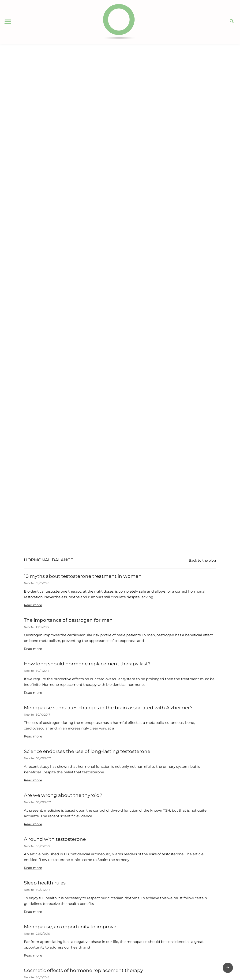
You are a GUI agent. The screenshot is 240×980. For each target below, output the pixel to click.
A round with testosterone (55, 839)
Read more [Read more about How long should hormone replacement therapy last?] (33, 693)
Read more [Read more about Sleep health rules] (33, 912)
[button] (8, 22)
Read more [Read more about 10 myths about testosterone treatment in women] (33, 605)
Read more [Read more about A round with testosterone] (33, 868)
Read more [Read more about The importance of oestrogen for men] (33, 649)
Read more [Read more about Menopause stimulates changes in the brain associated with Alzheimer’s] (33, 736)
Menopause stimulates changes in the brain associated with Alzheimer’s (109, 708)
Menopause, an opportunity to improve (70, 927)
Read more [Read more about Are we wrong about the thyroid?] (33, 824)
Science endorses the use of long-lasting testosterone (87, 751)
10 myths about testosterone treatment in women (83, 576)
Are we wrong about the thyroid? (63, 795)
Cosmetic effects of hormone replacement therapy (83, 970)
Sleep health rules (45, 883)
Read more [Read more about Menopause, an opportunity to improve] (33, 955)
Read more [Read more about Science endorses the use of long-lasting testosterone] (33, 780)
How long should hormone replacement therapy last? (87, 664)
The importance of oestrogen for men (68, 620)
